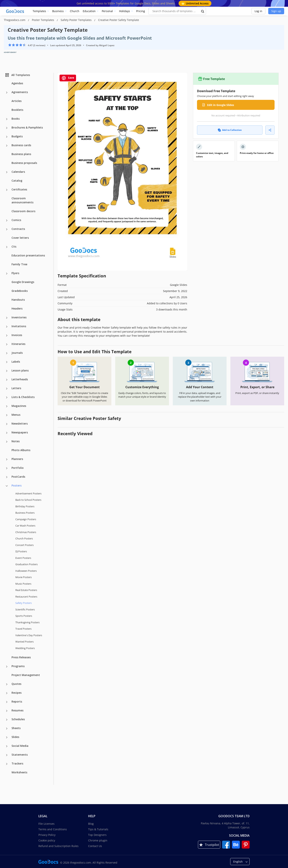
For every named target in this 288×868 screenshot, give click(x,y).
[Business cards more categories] (7, 146)
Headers (17, 308)
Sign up (276, 11)
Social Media (20, 746)
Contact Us (95, 846)
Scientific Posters (25, 609)
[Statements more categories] (7, 755)
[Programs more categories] (7, 667)
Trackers (17, 763)
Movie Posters (24, 577)
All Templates (17, 75)
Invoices (17, 335)
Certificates (19, 189)
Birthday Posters (25, 506)
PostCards (18, 477)
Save (68, 78)
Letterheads (20, 379)
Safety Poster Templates (77, 20)
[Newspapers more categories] (7, 433)
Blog (91, 824)
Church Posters (24, 538)
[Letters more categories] (7, 389)
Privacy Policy (47, 835)
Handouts (18, 300)
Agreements (20, 92)
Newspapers (20, 432)
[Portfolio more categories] (7, 468)
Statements (20, 755)
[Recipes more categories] (7, 693)
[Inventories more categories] (7, 318)
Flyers (15, 273)
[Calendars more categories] (7, 172)
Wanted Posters (24, 642)
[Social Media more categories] (7, 746)
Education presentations (28, 255)
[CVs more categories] (7, 247)
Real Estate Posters (26, 590)
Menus (16, 415)
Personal (107, 11)
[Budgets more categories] (7, 137)
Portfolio (18, 468)
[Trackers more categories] (7, 764)
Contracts (18, 229)
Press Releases (21, 657)
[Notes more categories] (7, 442)
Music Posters (23, 584)
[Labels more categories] (7, 362)
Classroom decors (23, 211)
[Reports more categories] (7, 702)
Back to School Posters (28, 500)
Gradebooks (20, 291)
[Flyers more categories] (7, 274)
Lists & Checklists (23, 397)
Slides (15, 737)
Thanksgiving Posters (27, 622)
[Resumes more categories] (7, 711)
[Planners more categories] (7, 459)
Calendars (18, 172)
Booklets (17, 110)
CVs (14, 247)
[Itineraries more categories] (7, 344)
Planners (17, 459)
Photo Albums (21, 450)
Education (89, 11)
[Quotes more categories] (7, 684)
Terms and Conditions (53, 829)
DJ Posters (21, 551)
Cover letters (20, 238)
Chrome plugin (98, 840)
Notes (16, 441)
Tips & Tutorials (98, 829)
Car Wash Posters (25, 526)
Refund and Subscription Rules (58, 846)
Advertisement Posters (28, 493)
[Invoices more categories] (7, 336)
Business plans (21, 154)
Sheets (16, 728)
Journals (17, 353)
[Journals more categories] (7, 353)
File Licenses (46, 824)
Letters (16, 388)
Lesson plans (20, 370)
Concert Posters (24, 545)
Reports (17, 701)
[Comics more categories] (7, 220)
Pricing (141, 11)
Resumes (17, 710)
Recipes (17, 693)
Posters (17, 485)
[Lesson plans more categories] (7, 371)
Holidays (125, 11)
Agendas (17, 83)
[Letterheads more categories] (7, 380)
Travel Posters (23, 629)
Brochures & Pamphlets (27, 127)
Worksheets (19, 772)
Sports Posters (24, 616)
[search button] (203, 11)
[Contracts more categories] (7, 229)
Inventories (19, 317)
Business (58, 11)
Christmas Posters (26, 532)
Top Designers (97, 835)
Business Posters (25, 513)
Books (16, 119)
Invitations (19, 326)
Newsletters (20, 424)
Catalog (17, 181)
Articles (17, 101)
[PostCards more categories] (7, 477)
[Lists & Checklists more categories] (7, 397)
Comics (16, 220)
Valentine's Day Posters (29, 635)
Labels (16, 362)
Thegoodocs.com (15, 20)
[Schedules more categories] (7, 720)
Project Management (26, 675)
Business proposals (24, 163)
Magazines (19, 406)
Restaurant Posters (26, 597)
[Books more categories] (7, 119)
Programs (18, 666)
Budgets (17, 136)
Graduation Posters (26, 564)
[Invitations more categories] (7, 327)
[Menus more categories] (7, 415)
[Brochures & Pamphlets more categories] (7, 128)
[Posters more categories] (7, 486)
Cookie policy (47, 840)
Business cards (21, 145)
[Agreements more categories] (7, 93)
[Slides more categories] (7, 737)
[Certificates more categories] (7, 190)
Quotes (16, 684)
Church (75, 11)
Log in (258, 11)
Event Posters (23, 558)
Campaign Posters (26, 519)
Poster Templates (43, 20)
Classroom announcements (22, 200)
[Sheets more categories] (7, 729)
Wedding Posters (25, 648)
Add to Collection (230, 130)
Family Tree (19, 264)
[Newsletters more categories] (7, 424)
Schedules (18, 719)
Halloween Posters (26, 571)
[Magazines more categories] (7, 406)
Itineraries (18, 344)
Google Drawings (23, 282)
